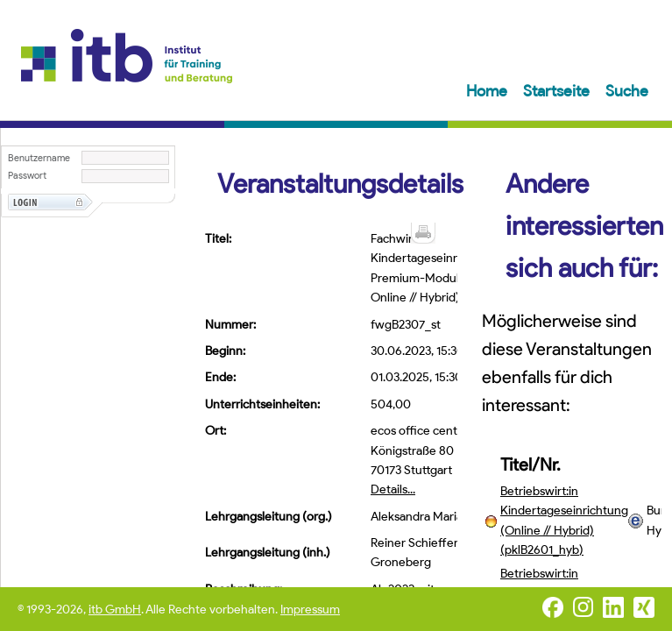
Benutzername (39, 158)
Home (488, 91)
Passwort (27, 176)
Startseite (558, 91)
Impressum (310, 610)
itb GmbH (115, 610)
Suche (627, 91)
